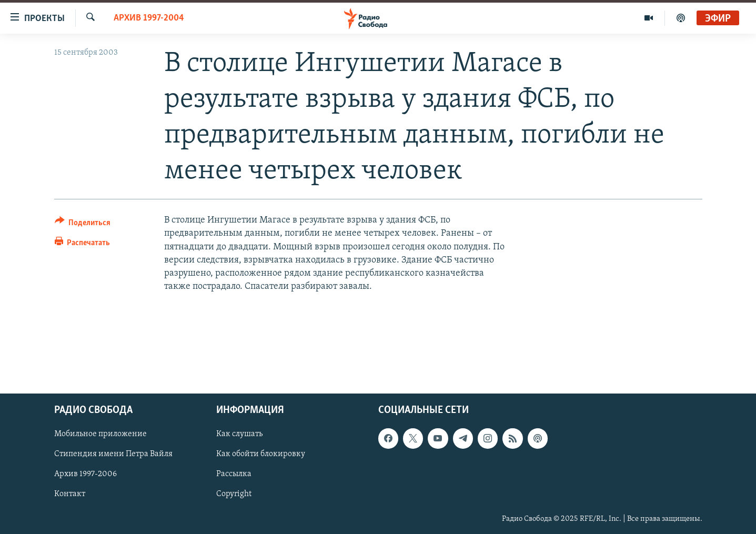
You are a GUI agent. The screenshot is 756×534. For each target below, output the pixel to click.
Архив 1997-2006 (85, 474)
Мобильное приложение (100, 434)
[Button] (83, 224)
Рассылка (234, 474)
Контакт (70, 494)
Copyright (234, 494)
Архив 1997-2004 (149, 18)
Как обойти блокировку (261, 454)
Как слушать (239, 434)
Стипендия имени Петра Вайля (113, 454)
